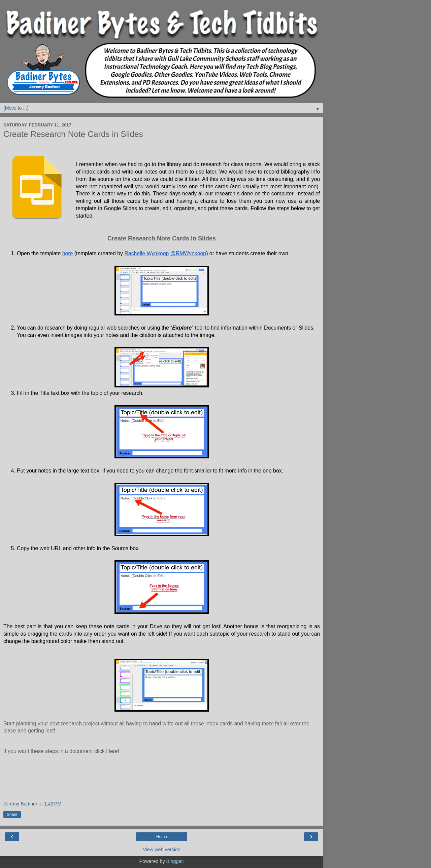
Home (162, 837)
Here (112, 751)
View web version (162, 850)
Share (12, 815)
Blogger (175, 861)
